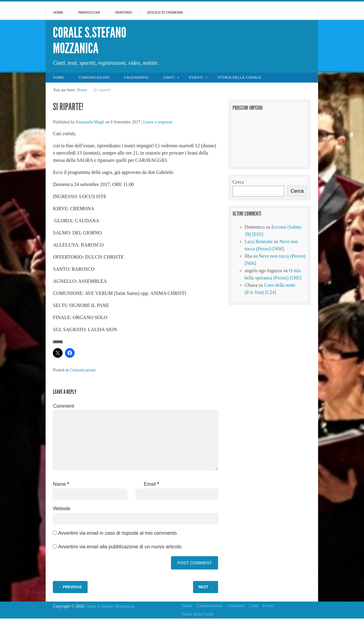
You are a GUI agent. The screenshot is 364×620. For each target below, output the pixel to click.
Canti (169, 77)
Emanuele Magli (90, 122)
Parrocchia (89, 12)
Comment (63, 406)
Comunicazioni (94, 77)
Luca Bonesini (259, 241)
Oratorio (124, 12)
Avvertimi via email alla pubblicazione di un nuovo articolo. (120, 547)
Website (62, 509)
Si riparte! (69, 107)
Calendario (137, 77)
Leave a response (158, 122)
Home (58, 12)
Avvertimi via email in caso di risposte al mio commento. (118, 533)
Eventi (196, 77)
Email (151, 484)
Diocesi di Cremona (165, 12)
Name (61, 484)
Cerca (238, 182)
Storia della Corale (239, 77)
